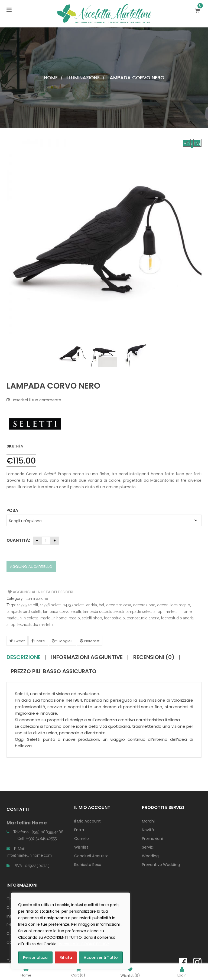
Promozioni (152, 839)
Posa (12, 510)
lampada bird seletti (24, 612)
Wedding (150, 856)
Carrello (82, 839)
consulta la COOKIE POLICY (84, 944)
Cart (78, 972)
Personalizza (35, 957)
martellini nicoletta (22, 618)
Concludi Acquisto (91, 856)
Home (51, 78)
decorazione (144, 605)
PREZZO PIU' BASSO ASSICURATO (54, 671)
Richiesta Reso (88, 865)
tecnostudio (114, 618)
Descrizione (24, 657)
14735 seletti (27, 605)
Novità (148, 830)
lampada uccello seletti (103, 612)
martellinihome (53, 618)
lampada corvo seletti (62, 612)
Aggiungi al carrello (31, 567)
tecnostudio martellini (36, 625)
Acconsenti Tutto (101, 957)
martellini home (178, 612)
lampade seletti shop (144, 612)
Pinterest (90, 641)
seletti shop (92, 618)
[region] (70, 931)
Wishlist (81, 847)
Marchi (148, 821)
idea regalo (180, 605)
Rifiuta (66, 957)
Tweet (17, 641)
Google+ (62, 641)
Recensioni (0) (154, 657)
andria (92, 605)
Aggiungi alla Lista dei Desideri (28, 592)
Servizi (148, 847)
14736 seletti (51, 605)
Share (38, 641)
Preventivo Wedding (161, 865)
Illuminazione (83, 78)
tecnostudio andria (143, 618)
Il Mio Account (87, 821)
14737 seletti (74, 605)
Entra (79, 830)
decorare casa (119, 605)
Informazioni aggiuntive (87, 657)
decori (163, 605)
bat (102, 605)
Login (182, 972)
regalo (74, 618)
